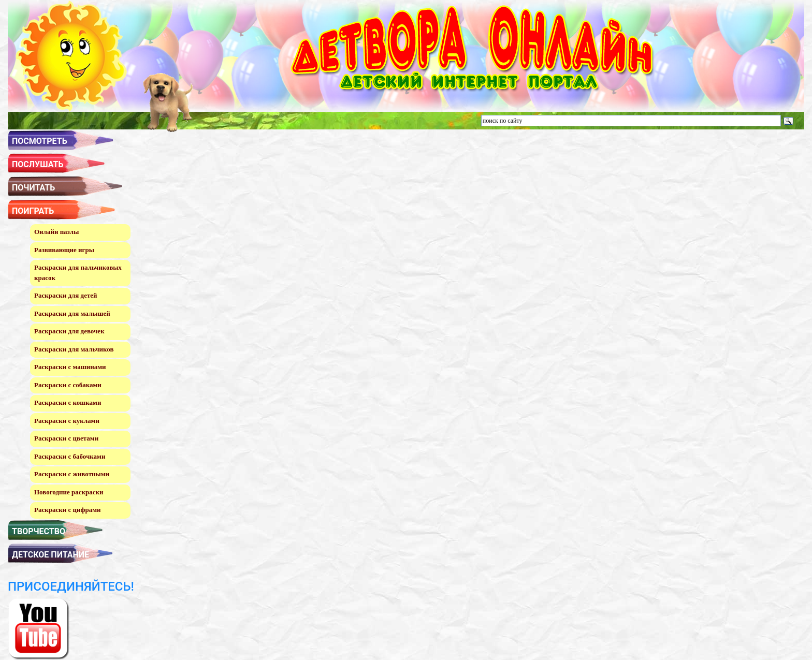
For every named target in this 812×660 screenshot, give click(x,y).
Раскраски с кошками (68, 402)
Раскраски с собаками (68, 385)
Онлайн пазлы (56, 232)
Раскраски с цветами (66, 438)
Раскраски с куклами (67, 421)
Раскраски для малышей (72, 313)
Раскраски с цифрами (68, 510)
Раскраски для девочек (69, 331)
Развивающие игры (64, 250)
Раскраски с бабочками (70, 456)
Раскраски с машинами (70, 367)
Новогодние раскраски (69, 492)
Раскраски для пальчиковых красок (78, 273)
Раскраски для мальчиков (74, 349)
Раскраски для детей (66, 295)
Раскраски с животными (72, 474)
